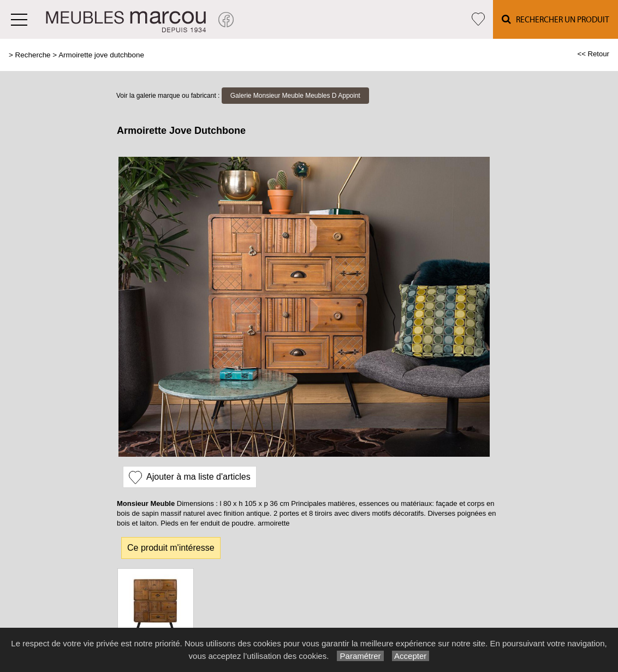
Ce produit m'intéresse (171, 548)
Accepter (411, 656)
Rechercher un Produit (555, 19)
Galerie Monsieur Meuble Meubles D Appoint (295, 96)
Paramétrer (360, 656)
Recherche (33, 55)
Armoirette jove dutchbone (101, 55)
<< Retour (593, 54)
